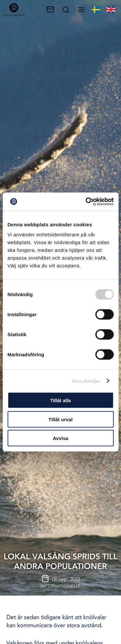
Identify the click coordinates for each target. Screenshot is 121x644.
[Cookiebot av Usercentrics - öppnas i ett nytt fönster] (86, 202)
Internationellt (60, 586)
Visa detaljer (86, 381)
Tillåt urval (60, 419)
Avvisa (61, 438)
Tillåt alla (61, 400)
